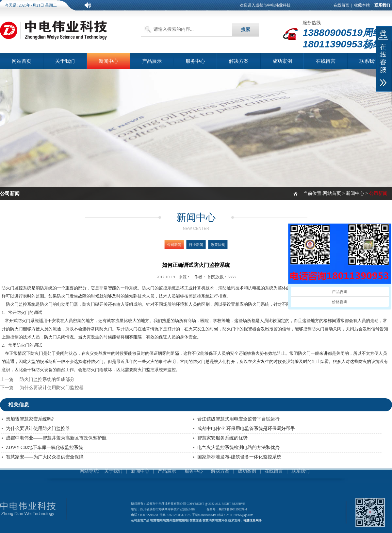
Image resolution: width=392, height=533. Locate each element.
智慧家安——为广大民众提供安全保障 (45, 457)
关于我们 (65, 61)
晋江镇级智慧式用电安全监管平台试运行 (238, 419)
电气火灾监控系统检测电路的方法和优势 (238, 447)
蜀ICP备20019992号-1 (229, 510)
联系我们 (369, 61)
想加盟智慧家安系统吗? (30, 419)
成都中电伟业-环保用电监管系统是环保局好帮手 (246, 429)
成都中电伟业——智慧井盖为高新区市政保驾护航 (56, 438)
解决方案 (239, 61)
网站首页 (22, 61)
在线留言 (341, 5)
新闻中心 (108, 61)
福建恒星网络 (245, 519)
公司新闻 (178, 245)
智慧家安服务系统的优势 (222, 438)
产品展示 (152, 61)
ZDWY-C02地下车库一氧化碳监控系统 (44, 447)
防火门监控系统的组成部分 (47, 379)
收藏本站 (362, 5)
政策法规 (214, 245)
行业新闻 (196, 245)
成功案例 (282, 61)
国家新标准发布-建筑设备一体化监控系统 (239, 457)
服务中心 (195, 61)
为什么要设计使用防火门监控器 (52, 388)
